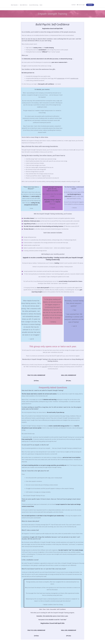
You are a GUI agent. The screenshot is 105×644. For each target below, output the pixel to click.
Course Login (81, 5)
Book (41, 5)
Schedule (90, 5)
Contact (74, 5)
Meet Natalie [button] (15, 5)
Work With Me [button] (24, 5)
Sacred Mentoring (34, 5)
